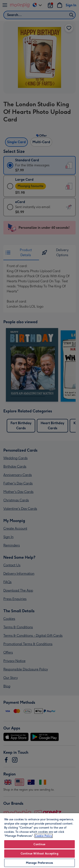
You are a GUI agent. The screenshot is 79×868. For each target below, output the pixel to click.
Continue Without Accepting (39, 854)
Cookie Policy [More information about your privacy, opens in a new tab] (44, 836)
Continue (39, 844)
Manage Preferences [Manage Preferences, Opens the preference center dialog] (39, 863)
